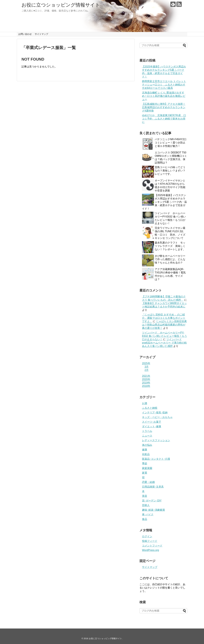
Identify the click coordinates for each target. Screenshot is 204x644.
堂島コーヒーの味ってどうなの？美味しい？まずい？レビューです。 (170, 171)
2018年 (146, 386)
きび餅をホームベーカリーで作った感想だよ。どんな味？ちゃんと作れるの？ (170, 259)
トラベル (147, 431)
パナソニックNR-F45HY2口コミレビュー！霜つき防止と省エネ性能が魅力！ (171, 143)
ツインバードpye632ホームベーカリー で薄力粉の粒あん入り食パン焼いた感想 (164, 343)
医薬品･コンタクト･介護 (156, 459)
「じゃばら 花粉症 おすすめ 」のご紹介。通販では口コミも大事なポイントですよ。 (164, 318)
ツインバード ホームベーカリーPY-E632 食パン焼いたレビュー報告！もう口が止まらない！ (164, 336)
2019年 (146, 383)
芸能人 (146, 505)
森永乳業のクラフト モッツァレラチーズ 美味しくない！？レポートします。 (170, 246)
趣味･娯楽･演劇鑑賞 (153, 510)
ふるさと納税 (150, 408)
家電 (145, 473)
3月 (147, 367)
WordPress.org (150, 550)
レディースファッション (156, 440)
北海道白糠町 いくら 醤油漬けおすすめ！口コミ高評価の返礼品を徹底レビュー (164, 96)
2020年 (146, 379)
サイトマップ (41, 34)
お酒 (145, 403)
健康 (145, 450)
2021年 (146, 376)
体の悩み (147, 445)
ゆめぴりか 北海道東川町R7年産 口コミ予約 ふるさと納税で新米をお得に (164, 119)
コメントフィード (152, 546)
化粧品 (146, 454)
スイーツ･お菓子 (152, 422)
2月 (147, 370)
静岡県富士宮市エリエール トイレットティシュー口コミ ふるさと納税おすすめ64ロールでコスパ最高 (164, 85)
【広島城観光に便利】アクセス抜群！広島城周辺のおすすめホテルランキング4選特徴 (164, 107)
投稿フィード (150, 541)
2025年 (146, 363)
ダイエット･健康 (152, 426)
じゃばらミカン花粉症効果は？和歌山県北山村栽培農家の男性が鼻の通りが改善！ (164, 325)
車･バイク (148, 514)
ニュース (147, 436)
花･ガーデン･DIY (152, 501)
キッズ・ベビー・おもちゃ (157, 417)
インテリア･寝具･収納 (155, 413)
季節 (145, 464)
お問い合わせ (25, 34)
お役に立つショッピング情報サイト (61, 5)
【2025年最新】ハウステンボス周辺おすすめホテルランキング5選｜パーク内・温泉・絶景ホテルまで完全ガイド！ (164, 202)
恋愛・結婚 (148, 482)
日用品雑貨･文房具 (153, 487)
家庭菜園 (147, 468)
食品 (145, 519)
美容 (145, 496)
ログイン (147, 536)
